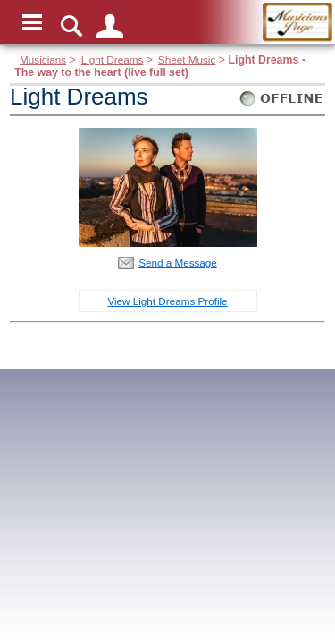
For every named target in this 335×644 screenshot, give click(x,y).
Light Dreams (113, 59)
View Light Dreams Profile (167, 301)
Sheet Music (187, 59)
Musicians (43, 59)
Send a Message (178, 263)
